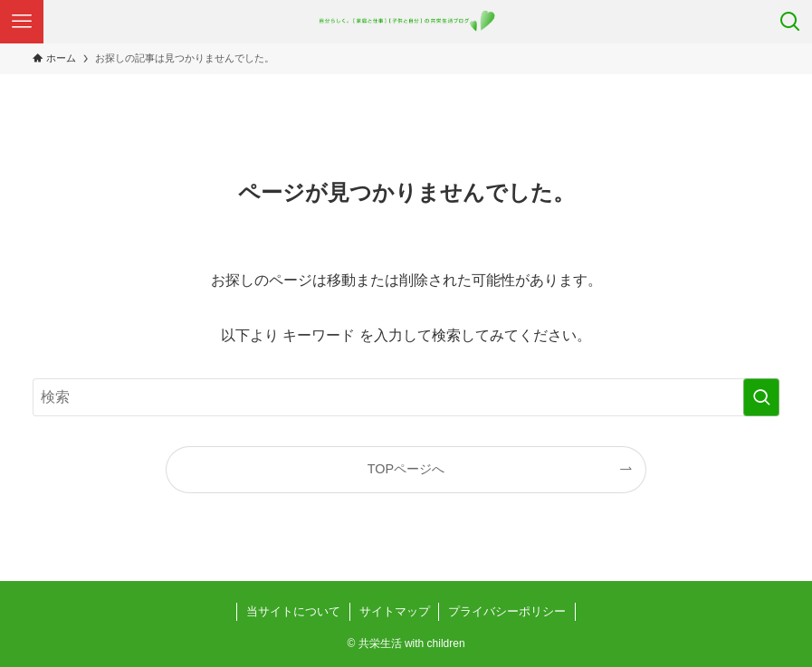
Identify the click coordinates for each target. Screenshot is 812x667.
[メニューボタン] (22, 22)
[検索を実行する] (761, 397)
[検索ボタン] (790, 22)
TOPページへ (406, 469)
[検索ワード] (406, 397)
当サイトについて (293, 611)
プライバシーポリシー (507, 611)
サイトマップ (395, 611)
